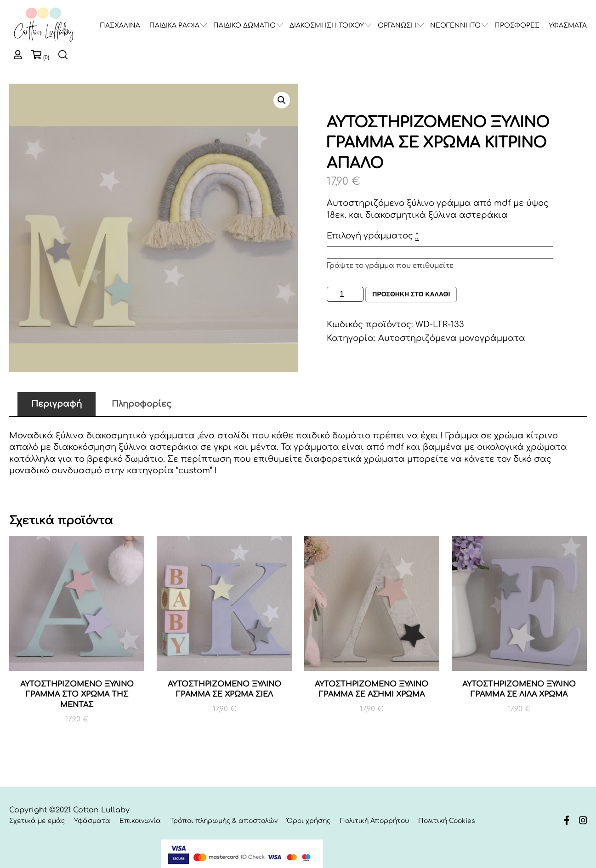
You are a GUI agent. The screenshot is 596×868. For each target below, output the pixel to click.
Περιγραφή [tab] (57, 404)
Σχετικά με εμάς (37, 821)
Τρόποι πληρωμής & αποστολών (224, 821)
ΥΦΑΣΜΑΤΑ (568, 26)
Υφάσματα (92, 821)
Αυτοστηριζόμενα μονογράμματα (452, 338)
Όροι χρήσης (309, 821)
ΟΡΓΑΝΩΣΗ (397, 26)
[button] (282, 100)
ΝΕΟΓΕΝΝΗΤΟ (455, 26)
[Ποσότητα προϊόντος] (345, 294)
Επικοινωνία (140, 821)
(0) (46, 57)
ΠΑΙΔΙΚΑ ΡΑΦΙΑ (174, 26)
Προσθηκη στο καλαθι (411, 295)
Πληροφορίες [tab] (142, 404)
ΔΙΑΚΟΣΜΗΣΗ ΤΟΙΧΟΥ (327, 26)
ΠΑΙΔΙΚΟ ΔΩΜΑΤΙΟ (244, 26)
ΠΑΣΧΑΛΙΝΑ (120, 26)
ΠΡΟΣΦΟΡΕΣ (517, 26)
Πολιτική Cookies (447, 821)
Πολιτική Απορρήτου (374, 821)
